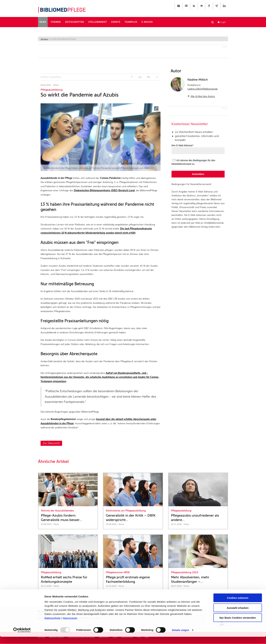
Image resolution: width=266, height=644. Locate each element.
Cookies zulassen (238, 605)
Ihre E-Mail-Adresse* (182, 146)
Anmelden (198, 174)
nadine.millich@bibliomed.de (203, 89)
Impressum (70, 625)
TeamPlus (131, 22)
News (43, 22)
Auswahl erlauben (238, 615)
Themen (56, 22)
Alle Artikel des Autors (203, 97)
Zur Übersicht (51, 443)
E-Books (147, 22)
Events (116, 22)
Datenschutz (53, 625)
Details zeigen (180, 637)
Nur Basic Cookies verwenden (238, 625)
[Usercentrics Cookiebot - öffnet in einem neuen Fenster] (22, 637)
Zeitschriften (75, 22)
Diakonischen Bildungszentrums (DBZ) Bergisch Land (104, 191)
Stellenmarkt (98, 22)
